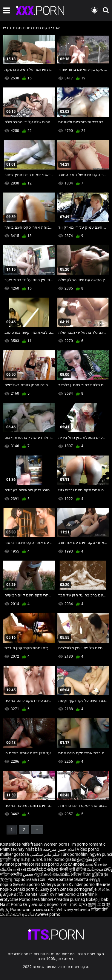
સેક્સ (21, 869)
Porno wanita (23, 910)
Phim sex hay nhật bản (21, 849)
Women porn (56, 844)
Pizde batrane (60, 879)
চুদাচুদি (6, 859)
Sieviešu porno (27, 884)
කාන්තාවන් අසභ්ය (17, 914)
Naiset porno (48, 864)
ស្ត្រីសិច (98, 874)
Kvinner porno (63, 894)
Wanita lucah (37, 894)
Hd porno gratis (62, 859)
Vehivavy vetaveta (74, 910)
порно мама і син (30, 879)
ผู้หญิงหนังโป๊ (12, 894)
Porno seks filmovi (36, 899)
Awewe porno (48, 914)
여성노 (104, 889)
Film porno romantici (87, 844)
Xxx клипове (72, 864)
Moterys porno (55, 884)
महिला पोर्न (99, 910)
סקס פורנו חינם (73, 904)
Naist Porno (11, 904)
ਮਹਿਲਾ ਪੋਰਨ (81, 874)
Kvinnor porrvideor (18, 864)
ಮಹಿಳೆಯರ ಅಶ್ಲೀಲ (43, 869)
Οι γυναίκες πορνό (41, 904)
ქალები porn (89, 859)
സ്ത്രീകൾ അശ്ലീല (53, 874)
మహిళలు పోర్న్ (100, 869)
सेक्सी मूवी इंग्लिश (73, 869)
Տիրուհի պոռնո (30, 859)
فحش (29, 874)
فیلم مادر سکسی (45, 854)
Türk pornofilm (74, 854)
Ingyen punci (100, 854)
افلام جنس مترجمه (59, 849)
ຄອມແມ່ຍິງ (46, 910)
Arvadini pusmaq (70, 899)
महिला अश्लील (11, 874)
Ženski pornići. (27, 889)
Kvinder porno (82, 884)
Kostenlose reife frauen (21, 844)
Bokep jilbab (97, 899)
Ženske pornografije (79, 889)
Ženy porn (50, 889)
